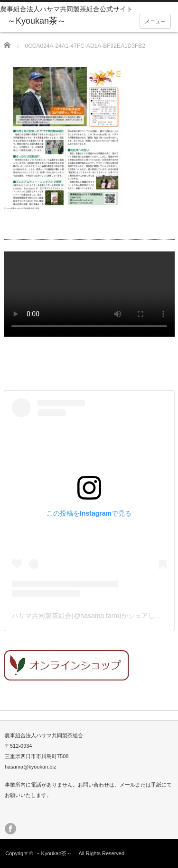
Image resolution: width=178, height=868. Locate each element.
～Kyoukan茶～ (57, 853)
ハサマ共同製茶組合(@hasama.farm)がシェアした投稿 (93, 616)
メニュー (155, 21)
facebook (10, 829)
